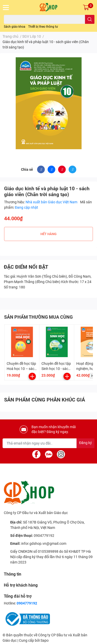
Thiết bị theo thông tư (43, 27)
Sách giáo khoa (15, 27)
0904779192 (44, 536)
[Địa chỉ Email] (48, 443)
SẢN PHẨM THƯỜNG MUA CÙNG (38, 317)
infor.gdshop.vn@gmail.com (44, 544)
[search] (90, 19)
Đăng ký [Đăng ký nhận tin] (85, 443)
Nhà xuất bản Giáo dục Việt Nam (52, 202)
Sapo (45, 640)
